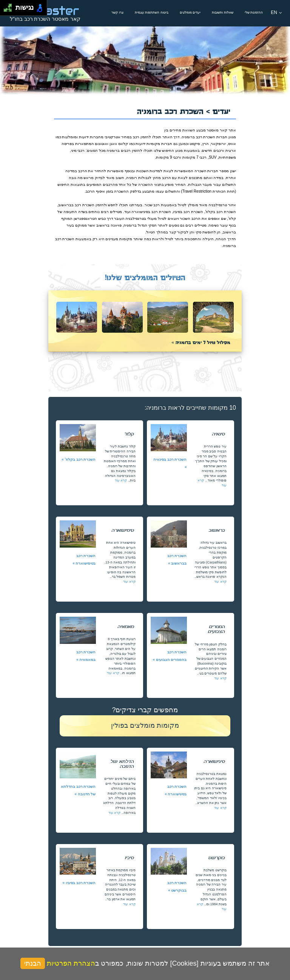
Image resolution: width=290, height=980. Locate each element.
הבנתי (33, 963)
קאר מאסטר (217, 130)
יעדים (221, 110)
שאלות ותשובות (223, 12)
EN (276, 12)
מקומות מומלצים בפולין (145, 725)
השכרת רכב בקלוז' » (79, 459)
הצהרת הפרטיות (71, 963)
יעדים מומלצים (190, 12)
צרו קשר (117, 12)
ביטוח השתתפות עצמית (152, 12)
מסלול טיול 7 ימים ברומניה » (201, 342)
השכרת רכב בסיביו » (79, 883)
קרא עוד (121, 480)
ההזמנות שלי (254, 12)
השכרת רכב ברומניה (172, 110)
